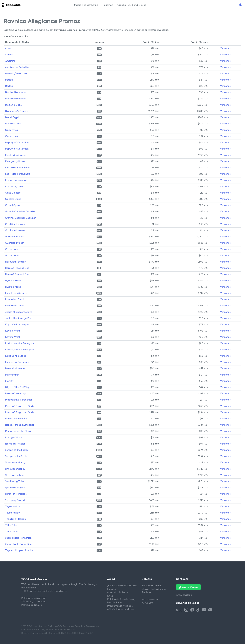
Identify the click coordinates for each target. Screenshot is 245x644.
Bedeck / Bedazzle (16, 74)
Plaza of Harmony (15, 394)
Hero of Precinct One (17, 268)
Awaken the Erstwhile (17, 67)
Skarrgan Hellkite (14, 475)
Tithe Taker (11, 525)
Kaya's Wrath (13, 331)
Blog (179, 611)
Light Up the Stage (16, 356)
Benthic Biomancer (16, 92)
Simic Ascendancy (15, 463)
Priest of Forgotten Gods (20, 406)
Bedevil (9, 80)
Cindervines (11, 130)
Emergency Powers (16, 162)
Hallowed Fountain (16, 262)
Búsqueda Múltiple (152, 586)
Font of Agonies (14, 187)
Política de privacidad (34, 598)
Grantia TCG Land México (132, 5)
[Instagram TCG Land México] (187, 610)
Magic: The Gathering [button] (86, 5)
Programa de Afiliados (120, 606)
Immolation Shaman (16, 293)
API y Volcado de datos (121, 609)
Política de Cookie (32, 605)
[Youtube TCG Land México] (205, 610)
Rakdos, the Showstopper (20, 425)
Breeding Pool (13, 124)
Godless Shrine (13, 199)
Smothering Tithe (15, 482)
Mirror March (12, 375)
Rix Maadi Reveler (15, 444)
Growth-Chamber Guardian (21, 212)
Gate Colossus (13, 193)
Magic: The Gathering (154, 589)
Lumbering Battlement (18, 362)
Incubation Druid (14, 300)
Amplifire (10, 61)
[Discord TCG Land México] (210, 610)
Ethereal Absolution (16, 180)
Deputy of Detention (17, 143)
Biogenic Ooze (13, 105)
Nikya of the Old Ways (18, 387)
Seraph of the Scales (17, 450)
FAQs (110, 596)
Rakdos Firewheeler (16, 419)
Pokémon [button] (108, 5)
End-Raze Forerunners (18, 168)
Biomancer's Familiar (17, 111)
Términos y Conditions (34, 602)
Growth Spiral (13, 205)
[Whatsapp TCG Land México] (188, 587)
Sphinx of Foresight (16, 494)
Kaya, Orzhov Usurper (17, 325)
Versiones (225, 49)
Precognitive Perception (19, 400)
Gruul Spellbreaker (15, 224)
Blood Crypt (12, 118)
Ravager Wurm (14, 438)
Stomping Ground (15, 500)
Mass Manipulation (16, 369)
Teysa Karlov (12, 507)
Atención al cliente (118, 592)
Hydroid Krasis (13, 281)
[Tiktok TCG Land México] (199, 610)
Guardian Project (15, 237)
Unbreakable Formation (18, 538)
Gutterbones (12, 249)
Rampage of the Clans (18, 431)
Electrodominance (15, 155)
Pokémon (147, 592)
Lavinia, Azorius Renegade (20, 344)
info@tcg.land (184, 595)
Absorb (9, 49)
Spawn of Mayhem (16, 488)
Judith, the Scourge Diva (19, 312)
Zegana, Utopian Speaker (19, 551)
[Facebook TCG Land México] (193, 610)
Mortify (9, 381)
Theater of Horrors (16, 519)
